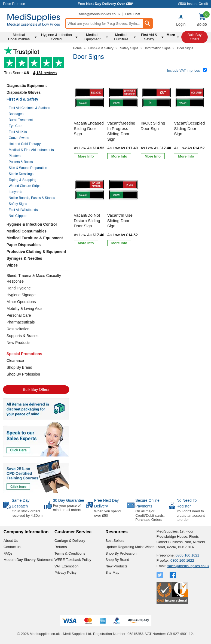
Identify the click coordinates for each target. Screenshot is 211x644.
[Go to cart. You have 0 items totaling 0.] (202, 20)
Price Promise (14, 4)
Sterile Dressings (21, 174)
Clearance (15, 361)
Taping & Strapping (22, 180)
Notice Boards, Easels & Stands (32, 198)
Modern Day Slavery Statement (28, 560)
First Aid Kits (18, 132)
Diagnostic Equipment (27, 86)
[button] (181, 20)
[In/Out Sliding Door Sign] (157, 119)
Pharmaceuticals (21, 322)
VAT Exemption (66, 566)
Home (77, 48)
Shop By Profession (23, 374)
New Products (18, 343)
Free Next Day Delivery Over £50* (105, 4)
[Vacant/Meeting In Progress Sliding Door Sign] (123, 119)
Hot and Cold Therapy (25, 144)
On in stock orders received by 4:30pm (27, 513)
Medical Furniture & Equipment (35, 238)
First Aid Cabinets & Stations (29, 108)
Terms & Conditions (70, 553)
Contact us (12, 547)
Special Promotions (24, 354)
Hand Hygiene (19, 288)
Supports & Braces (22, 336)
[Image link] (36, 476)
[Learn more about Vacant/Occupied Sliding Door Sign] (186, 156)
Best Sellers (115, 541)
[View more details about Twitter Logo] (160, 575)
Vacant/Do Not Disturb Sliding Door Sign (87, 220)
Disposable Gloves (24, 92)
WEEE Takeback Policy (73, 560)
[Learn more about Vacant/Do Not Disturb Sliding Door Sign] (86, 243)
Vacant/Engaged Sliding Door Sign (89, 128)
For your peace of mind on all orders (67, 508)
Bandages (16, 114)
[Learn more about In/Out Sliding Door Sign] (153, 156)
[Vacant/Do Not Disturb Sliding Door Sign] (90, 208)
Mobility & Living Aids (25, 309)
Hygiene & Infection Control (32, 224)
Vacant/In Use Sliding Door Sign (120, 220)
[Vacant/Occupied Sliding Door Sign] (190, 119)
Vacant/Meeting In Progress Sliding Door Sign (121, 131)
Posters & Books (21, 162)
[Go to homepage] (34, 20)
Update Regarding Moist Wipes (130, 547)
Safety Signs (18, 204)
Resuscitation (18, 329)
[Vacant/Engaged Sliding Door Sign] (90, 119)
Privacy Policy (65, 572)
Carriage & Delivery (70, 541)
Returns (61, 547)
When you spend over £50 (108, 513)
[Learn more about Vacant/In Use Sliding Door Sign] (119, 243)
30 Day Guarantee (68, 500)
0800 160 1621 (187, 555)
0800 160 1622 (182, 560)
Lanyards (15, 192)
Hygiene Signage (21, 295)
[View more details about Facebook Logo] (173, 575)
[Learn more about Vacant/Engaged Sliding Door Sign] (86, 156)
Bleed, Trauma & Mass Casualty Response (34, 278)
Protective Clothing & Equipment (36, 252)
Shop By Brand (19, 367)
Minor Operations (21, 302)
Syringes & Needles (24, 258)
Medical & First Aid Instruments (31, 150)
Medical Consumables (27, 231)
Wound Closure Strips (25, 186)
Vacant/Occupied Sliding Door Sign (189, 128)
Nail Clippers (18, 216)
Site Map (112, 572)
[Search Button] (148, 23)
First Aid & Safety (22, 99)
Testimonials (36, 62)
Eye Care (16, 126)
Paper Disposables (24, 245)
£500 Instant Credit (193, 4)
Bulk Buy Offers (36, 389)
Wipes (12, 265)
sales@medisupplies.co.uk (99, 14)
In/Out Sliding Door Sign (153, 126)
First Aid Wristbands (23, 210)
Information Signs (158, 48)
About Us (11, 541)
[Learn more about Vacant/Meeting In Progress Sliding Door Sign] (119, 156)
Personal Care (19, 315)
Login (181, 24)
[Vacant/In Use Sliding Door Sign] (123, 208)
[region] (90, 98)
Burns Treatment (21, 120)
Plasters (15, 156)
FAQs (8, 553)
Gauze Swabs (19, 138)
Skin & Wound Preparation (28, 168)
